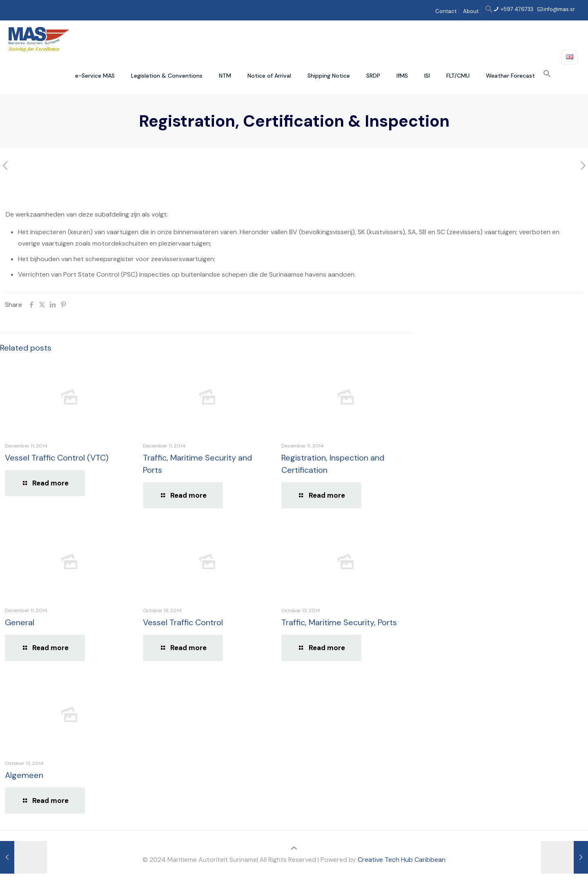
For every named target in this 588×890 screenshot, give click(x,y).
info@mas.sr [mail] (559, 9)
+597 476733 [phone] (516, 9)
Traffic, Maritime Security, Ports (339, 622)
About (471, 11)
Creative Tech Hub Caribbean (402, 860)
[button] (489, 11)
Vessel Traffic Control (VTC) (57, 458)
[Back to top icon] (294, 848)
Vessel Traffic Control (183, 622)
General (20, 622)
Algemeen (24, 775)
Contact (446, 11)
